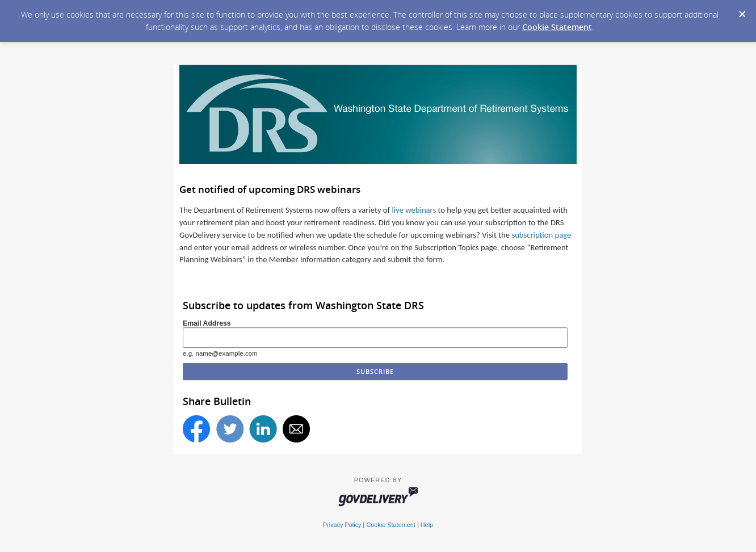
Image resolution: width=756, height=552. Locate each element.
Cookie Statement (557, 27)
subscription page (541, 235)
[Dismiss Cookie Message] (742, 11)
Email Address (207, 323)
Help (427, 525)
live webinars (414, 210)
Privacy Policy (342, 525)
